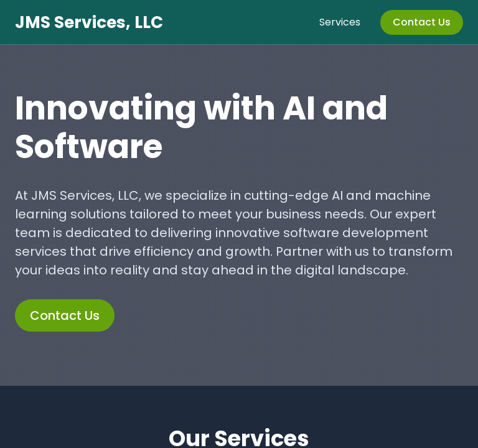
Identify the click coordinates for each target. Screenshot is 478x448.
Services (340, 22)
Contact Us (422, 22)
